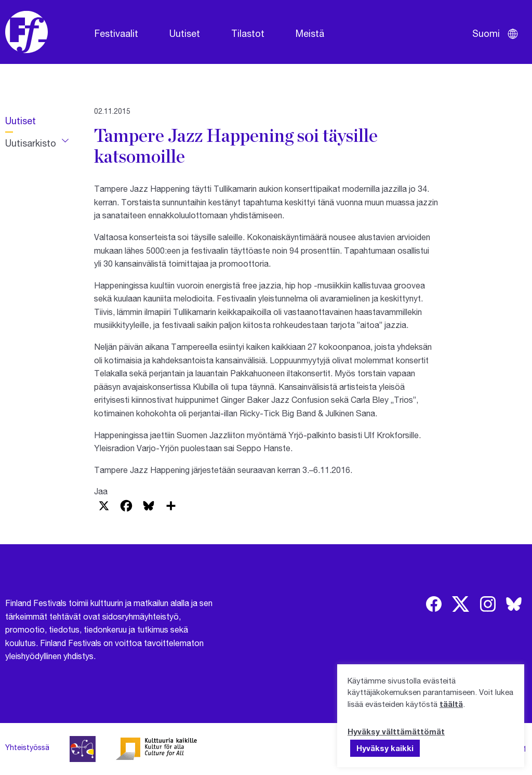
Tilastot (248, 33)
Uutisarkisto (31, 143)
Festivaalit (116, 33)
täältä (451, 704)
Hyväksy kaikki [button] (385, 748)
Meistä (310, 33)
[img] (434, 604)
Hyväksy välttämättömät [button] (396, 731)
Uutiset (185, 33)
